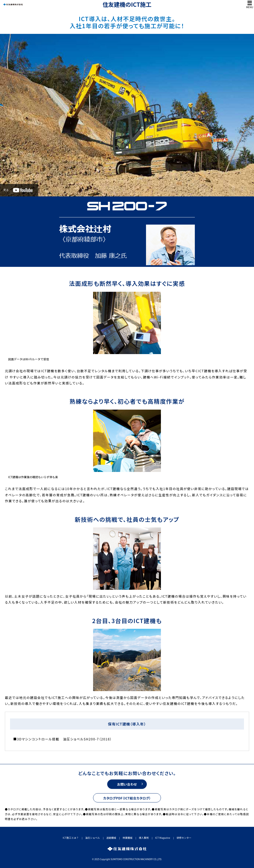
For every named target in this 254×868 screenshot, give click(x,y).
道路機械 (111, 838)
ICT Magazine (163, 838)
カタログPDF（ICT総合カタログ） (127, 798)
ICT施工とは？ (71, 838)
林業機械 (128, 838)
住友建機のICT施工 (127, 4)
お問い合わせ (127, 784)
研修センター (184, 838)
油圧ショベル (93, 838)
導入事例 (144, 838)
